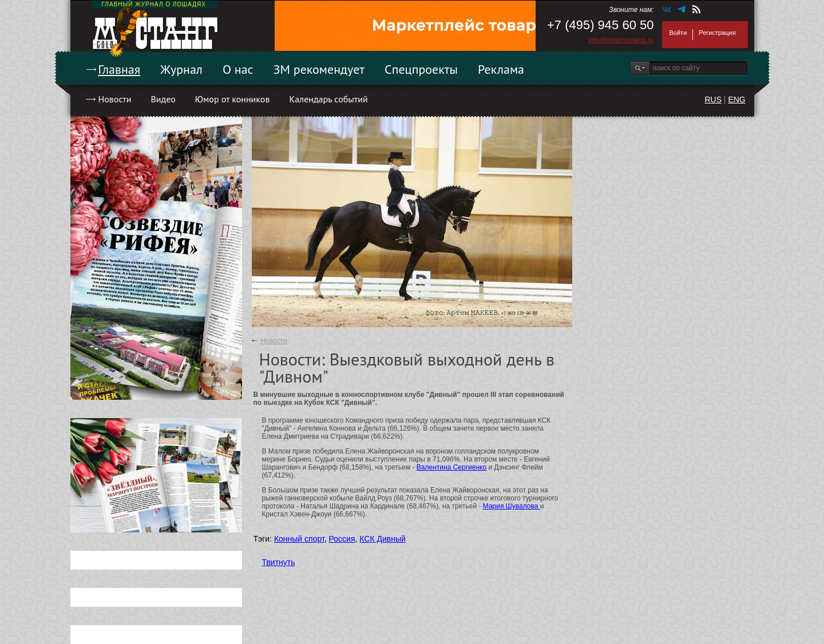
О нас (238, 69)
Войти (678, 33)
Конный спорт (299, 539)
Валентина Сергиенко (451, 467)
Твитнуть (279, 562)
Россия (342, 539)
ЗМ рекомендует (319, 69)
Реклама (501, 69)
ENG (736, 100)
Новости (115, 99)
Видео (163, 99)
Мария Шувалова (512, 506)
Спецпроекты (421, 69)
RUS (713, 100)
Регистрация (717, 33)
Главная (120, 69)
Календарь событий (328, 99)
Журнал (181, 69)
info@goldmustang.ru (621, 40)
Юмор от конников (233, 99)
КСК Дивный (383, 539)
